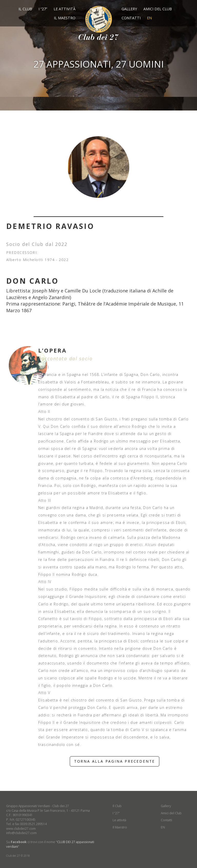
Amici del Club (158, 9)
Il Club (25, 9)
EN (149, 18)
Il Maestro (65, 18)
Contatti (131, 18)
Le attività (65, 9)
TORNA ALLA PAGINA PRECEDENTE (115, 761)
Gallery (129, 9)
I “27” (43, 9)
